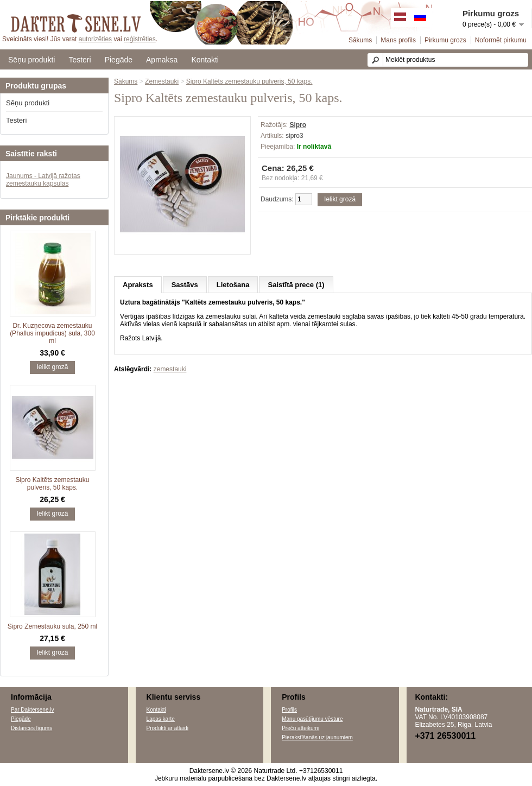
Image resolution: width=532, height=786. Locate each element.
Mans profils (398, 40)
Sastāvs (185, 285)
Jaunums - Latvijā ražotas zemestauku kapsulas (43, 180)
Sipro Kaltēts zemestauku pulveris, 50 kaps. (52, 484)
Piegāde (119, 60)
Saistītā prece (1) (296, 285)
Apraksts (138, 285)
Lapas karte (161, 719)
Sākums (360, 40)
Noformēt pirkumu (501, 40)
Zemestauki (162, 81)
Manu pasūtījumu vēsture (312, 719)
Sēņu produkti (31, 60)
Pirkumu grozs (445, 40)
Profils (289, 710)
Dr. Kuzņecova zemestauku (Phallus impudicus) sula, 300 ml (52, 333)
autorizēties (95, 39)
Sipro (298, 125)
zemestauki (170, 369)
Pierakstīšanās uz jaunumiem (317, 737)
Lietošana (233, 285)
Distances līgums (31, 728)
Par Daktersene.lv (32, 710)
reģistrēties (140, 39)
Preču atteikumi (300, 728)
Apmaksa (162, 60)
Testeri (80, 60)
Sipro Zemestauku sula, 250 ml (52, 626)
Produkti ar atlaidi (167, 728)
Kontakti (205, 60)
